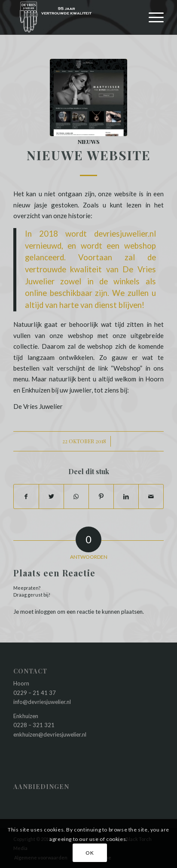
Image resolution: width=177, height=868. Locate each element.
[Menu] (152, 17)
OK (90, 853)
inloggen (45, 612)
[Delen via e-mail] (151, 496)
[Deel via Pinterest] (101, 496)
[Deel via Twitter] (51, 496)
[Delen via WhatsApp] (76, 496)
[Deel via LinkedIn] (126, 496)
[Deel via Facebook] (26, 496)
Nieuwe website (89, 155)
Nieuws (89, 141)
